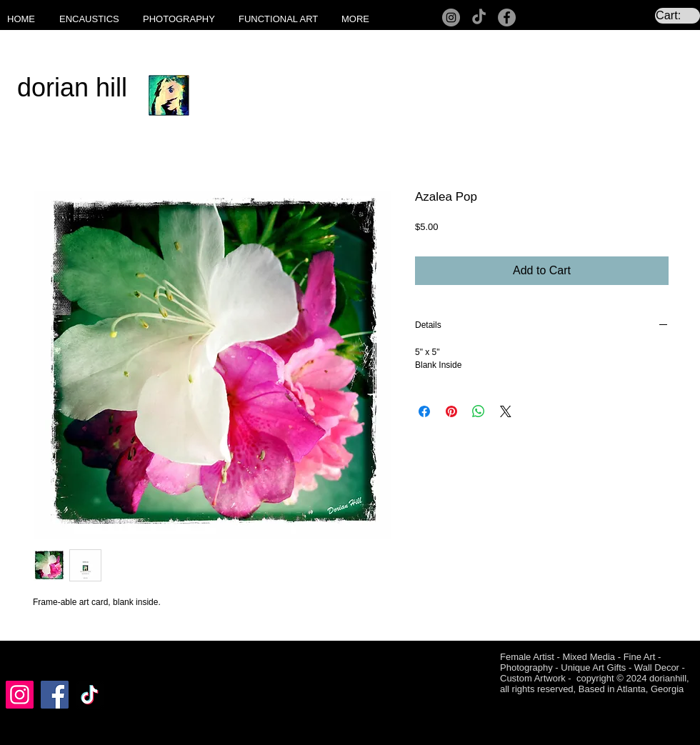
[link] (678, 15)
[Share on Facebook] (424, 411)
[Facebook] (507, 17)
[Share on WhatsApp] (479, 411)
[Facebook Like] (33, 659)
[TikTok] (479, 17)
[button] (94, 19)
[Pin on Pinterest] (451, 411)
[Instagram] (451, 17)
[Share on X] (506, 411)
